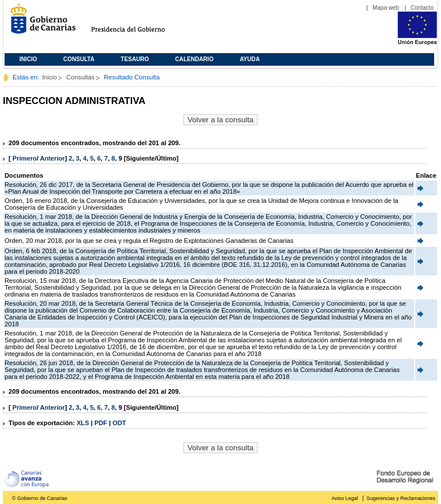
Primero (25, 158)
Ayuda (250, 59)
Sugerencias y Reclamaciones (401, 498)
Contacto (422, 8)
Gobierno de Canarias (40, 23)
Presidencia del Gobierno (139, 23)
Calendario (195, 59)
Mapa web (386, 8)
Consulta (79, 59)
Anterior (53, 158)
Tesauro (135, 59)
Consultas (81, 77)
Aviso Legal (344, 498)
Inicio (28, 59)
